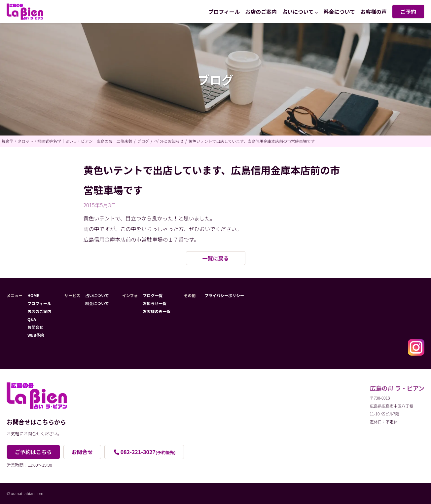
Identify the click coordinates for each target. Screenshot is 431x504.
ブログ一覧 (153, 295)
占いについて (298, 12)
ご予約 (408, 12)
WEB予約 (36, 335)
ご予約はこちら (33, 452)
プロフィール (224, 12)
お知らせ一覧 (155, 303)
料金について (339, 12)
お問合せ (35, 327)
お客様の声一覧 (157, 311)
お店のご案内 (261, 12)
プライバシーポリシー (224, 295)
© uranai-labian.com (25, 493)
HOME (33, 295)
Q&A (32, 319)
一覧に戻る (215, 258)
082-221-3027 (148, 452)
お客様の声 (374, 12)
